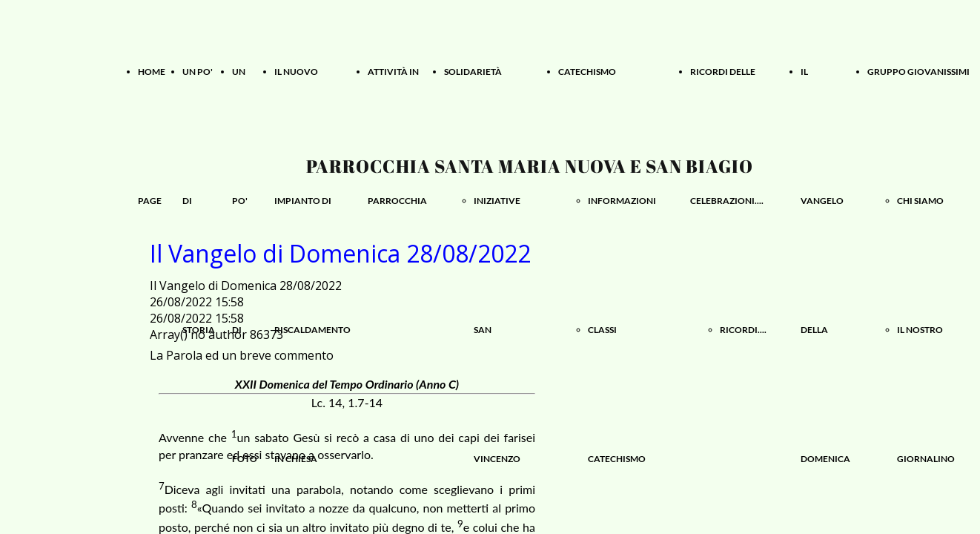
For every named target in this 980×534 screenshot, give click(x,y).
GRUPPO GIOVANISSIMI (918, 72)
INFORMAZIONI (622, 201)
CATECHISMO (587, 72)
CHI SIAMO (920, 201)
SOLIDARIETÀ (473, 72)
